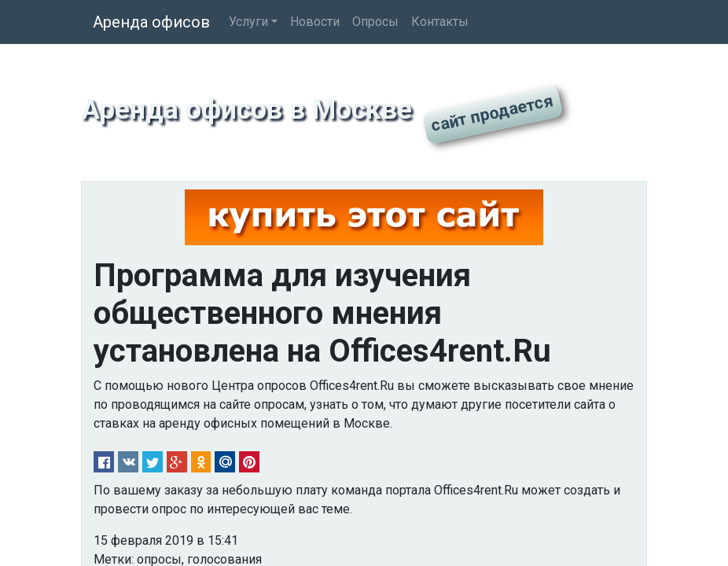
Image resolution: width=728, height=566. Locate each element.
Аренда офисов (151, 22)
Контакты (440, 22)
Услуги (248, 22)
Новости (315, 22)
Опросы (375, 22)
